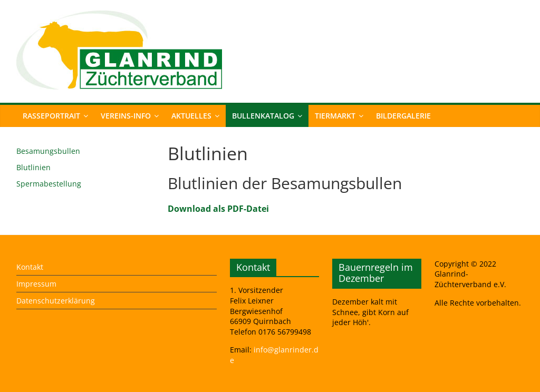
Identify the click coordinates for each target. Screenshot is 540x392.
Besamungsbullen (48, 151)
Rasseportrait (51, 116)
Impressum (36, 284)
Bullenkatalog (263, 116)
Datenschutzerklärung (56, 301)
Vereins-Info (126, 116)
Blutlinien (33, 167)
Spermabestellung (49, 184)
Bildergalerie (403, 116)
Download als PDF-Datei (218, 209)
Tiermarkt (335, 116)
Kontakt (30, 267)
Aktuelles (191, 116)
